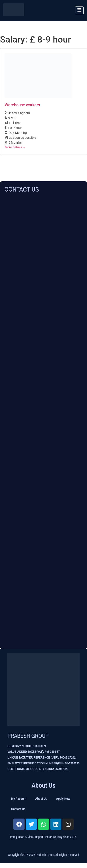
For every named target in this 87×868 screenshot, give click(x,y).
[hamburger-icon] (79, 10)
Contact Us (18, 809)
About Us (41, 799)
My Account (19, 799)
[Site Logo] (13, 15)
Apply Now (63, 799)
